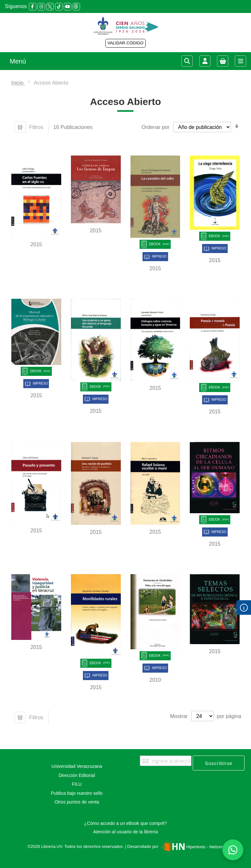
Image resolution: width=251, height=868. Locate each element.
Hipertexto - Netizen (192, 847)
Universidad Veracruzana (77, 766)
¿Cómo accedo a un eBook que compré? (125, 823)
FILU (77, 784)
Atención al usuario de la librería (125, 832)
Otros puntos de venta (77, 802)
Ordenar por (155, 127)
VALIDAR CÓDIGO (125, 43)
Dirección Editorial (77, 775)
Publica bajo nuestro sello (77, 793)
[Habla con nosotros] (233, 850)
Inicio (18, 83)
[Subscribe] (219, 763)
